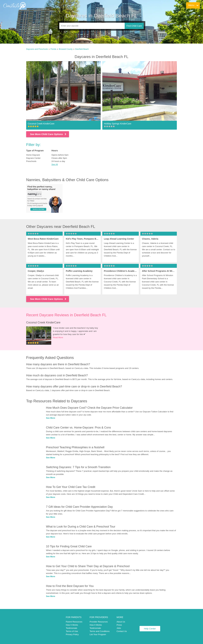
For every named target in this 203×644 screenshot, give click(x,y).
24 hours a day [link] (58, 161)
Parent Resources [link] (74, 622)
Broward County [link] (66, 49)
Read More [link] (58, 337)
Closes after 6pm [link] (59, 158)
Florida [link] (53, 49)
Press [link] (119, 625)
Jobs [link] (119, 628)
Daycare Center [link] (33, 158)
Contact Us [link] (122, 631)
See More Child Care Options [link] (48, 134)
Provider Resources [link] (99, 622)
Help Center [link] (150, 629)
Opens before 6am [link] (60, 155)
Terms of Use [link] (72, 631)
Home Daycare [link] (33, 155)
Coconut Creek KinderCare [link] (43, 322)
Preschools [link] (31, 161)
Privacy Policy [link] (72, 634)
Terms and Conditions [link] (100, 631)
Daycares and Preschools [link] (37, 49)
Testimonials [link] (72, 628)
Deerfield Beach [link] (82, 49)
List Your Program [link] (98, 634)
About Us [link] (121, 622)
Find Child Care (134, 26)
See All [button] (55, 164)
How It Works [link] (72, 625)
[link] (14, 6)
